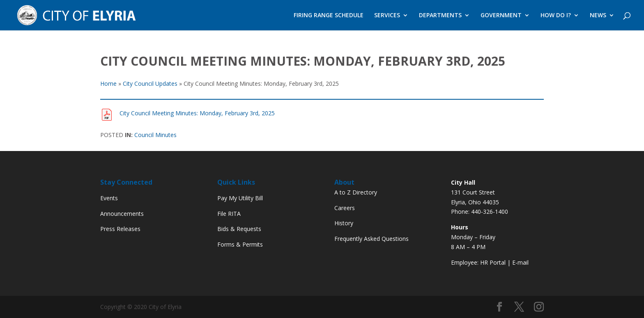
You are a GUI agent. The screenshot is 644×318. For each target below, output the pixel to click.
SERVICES (387, 16)
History (344, 223)
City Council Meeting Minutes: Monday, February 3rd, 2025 (197, 113)
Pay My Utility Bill (240, 198)
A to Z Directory (356, 192)
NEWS (598, 16)
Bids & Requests (239, 229)
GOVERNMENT (501, 16)
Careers (345, 208)
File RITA (229, 214)
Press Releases (120, 229)
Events (109, 198)
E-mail (520, 262)
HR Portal (493, 262)
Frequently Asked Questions (371, 239)
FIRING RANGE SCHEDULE (329, 16)
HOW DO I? (556, 16)
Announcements (122, 214)
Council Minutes (155, 135)
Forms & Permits (240, 244)
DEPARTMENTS (440, 16)
